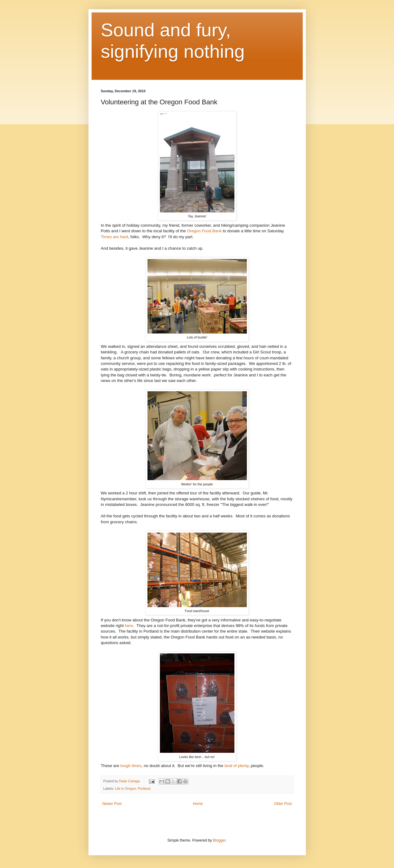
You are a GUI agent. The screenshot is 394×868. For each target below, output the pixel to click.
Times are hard (115, 237)
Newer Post (112, 804)
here (129, 626)
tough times (131, 766)
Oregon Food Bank (204, 231)
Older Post (283, 804)
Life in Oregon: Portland (133, 788)
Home (198, 804)
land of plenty (236, 766)
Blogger (219, 840)
